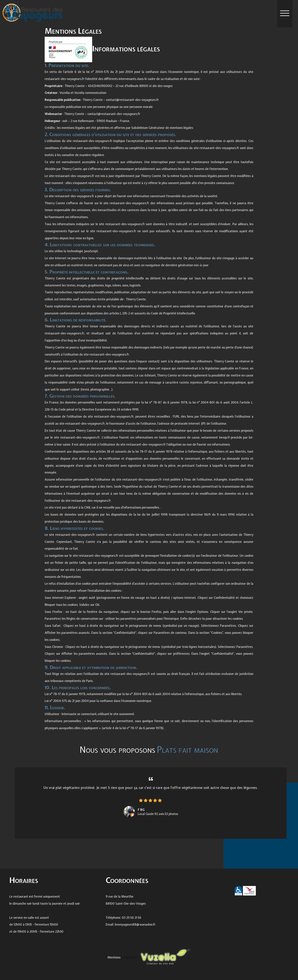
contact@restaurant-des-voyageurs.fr (132, 100)
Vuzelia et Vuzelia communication (83, 93)
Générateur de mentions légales (171, 128)
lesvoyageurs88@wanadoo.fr (135, 929)
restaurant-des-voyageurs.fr (64, 79)
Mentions (114, 957)
